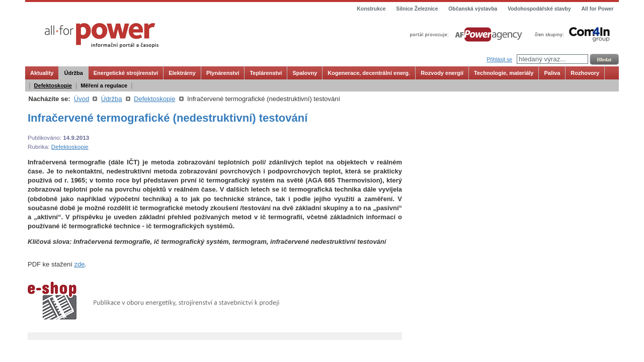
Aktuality (42, 73)
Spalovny (305, 73)
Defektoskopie (53, 85)
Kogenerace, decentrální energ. (369, 73)
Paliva (552, 73)
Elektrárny (182, 73)
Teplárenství (266, 73)
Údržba (73, 73)
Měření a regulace (104, 85)
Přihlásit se (499, 60)
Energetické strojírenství (126, 73)
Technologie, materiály (504, 73)
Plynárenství (223, 73)
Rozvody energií (442, 73)
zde (79, 264)
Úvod (82, 99)
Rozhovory (585, 73)
